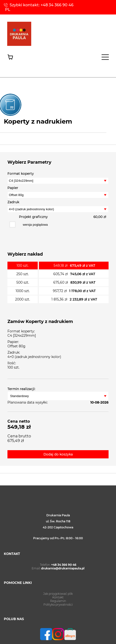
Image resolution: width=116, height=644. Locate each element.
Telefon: (58, 565)
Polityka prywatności (58, 605)
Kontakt (58, 597)
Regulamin (58, 601)
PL (8, 10)
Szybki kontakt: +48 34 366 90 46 (42, 5)
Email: (58, 568)
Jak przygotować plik (58, 594)
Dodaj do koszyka (58, 454)
